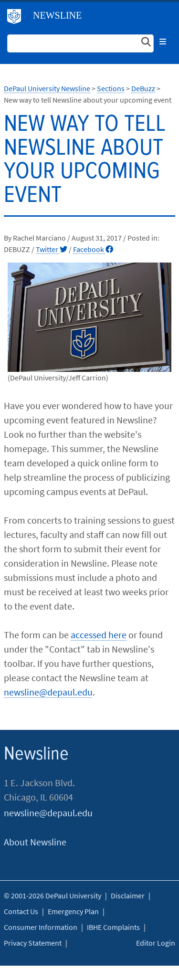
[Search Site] (80, 43)
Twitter (52, 249)
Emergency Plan (73, 911)
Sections (111, 88)
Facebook (93, 249)
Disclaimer (128, 896)
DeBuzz (143, 88)
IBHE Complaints (113, 927)
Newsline (57, 15)
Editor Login (156, 943)
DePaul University (18, 19)
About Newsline (35, 842)
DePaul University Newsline (47, 88)
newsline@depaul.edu (48, 692)
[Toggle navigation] (163, 42)
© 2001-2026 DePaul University (53, 896)
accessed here (99, 635)
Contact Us (21, 911)
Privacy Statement (33, 943)
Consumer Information (41, 927)
